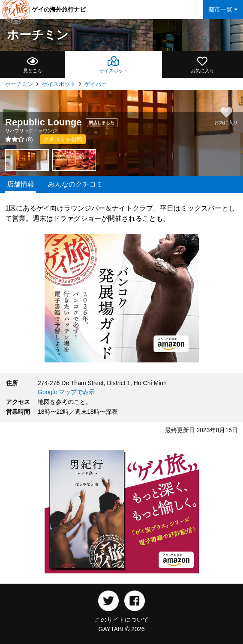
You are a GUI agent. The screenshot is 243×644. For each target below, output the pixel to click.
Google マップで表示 (66, 392)
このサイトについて (122, 620)
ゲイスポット (59, 84)
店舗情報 (21, 184)
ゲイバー (96, 84)
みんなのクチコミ (75, 184)
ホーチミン (38, 35)
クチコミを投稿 (63, 139)
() (19, 139)
